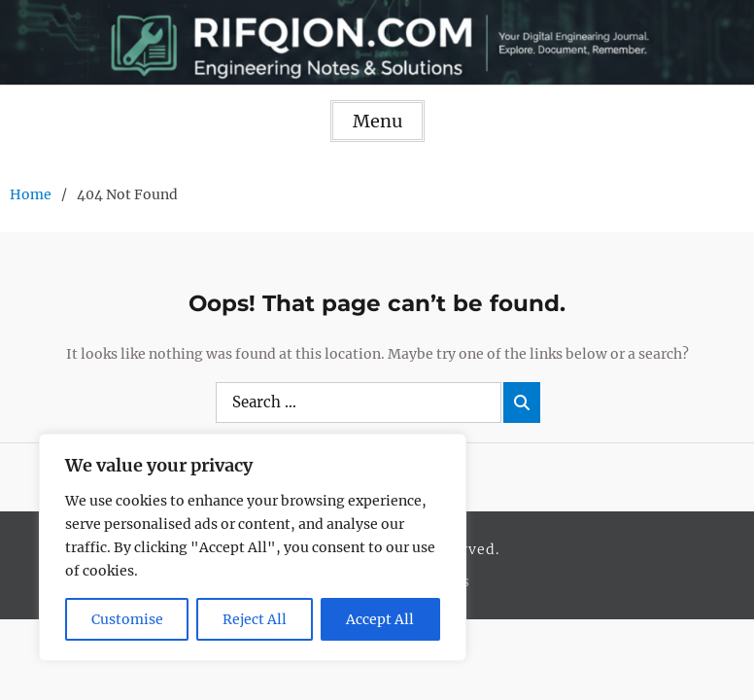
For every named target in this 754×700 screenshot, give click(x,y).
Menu (377, 121)
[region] (253, 547)
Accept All (380, 619)
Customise (127, 619)
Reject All (255, 619)
